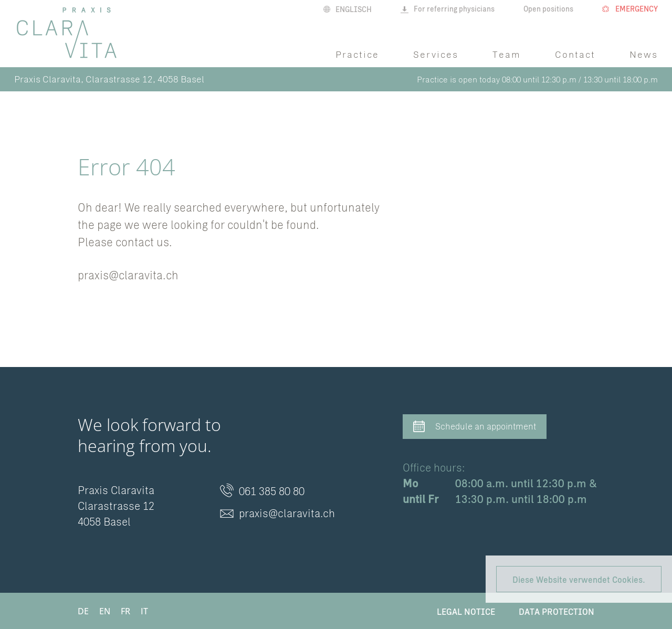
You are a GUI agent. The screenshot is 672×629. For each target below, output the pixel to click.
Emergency (630, 9)
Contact (575, 54)
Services (436, 54)
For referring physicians (448, 9)
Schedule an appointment (475, 427)
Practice (357, 54)
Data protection (556, 611)
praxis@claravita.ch (128, 275)
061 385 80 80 (262, 491)
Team (507, 54)
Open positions (548, 9)
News (644, 54)
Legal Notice (466, 611)
